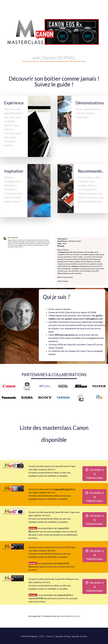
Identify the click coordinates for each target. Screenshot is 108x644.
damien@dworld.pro (70, 616)
